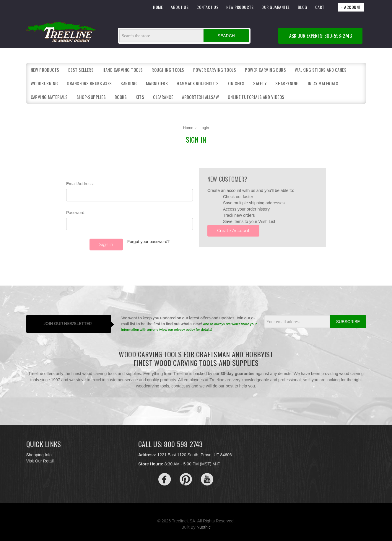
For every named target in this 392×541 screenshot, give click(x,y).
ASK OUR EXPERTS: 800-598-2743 (321, 36)
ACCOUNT (351, 7)
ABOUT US (180, 7)
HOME (158, 7)
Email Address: (80, 184)
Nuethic (203, 523)
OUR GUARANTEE (276, 7)
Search (226, 36)
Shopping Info (39, 451)
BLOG (302, 7)
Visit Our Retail (40, 457)
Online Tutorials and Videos (256, 97)
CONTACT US (207, 7)
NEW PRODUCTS (240, 7)
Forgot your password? (148, 242)
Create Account (233, 231)
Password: (76, 213)
